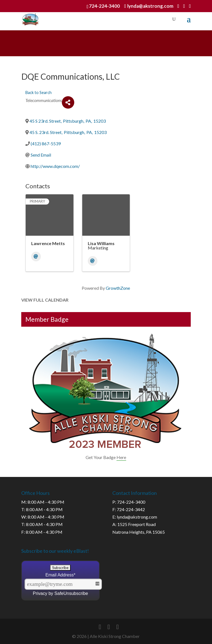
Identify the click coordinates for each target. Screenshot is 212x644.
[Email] (36, 257)
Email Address (61, 575)
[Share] (68, 102)
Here (121, 457)
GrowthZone (118, 288)
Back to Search (39, 92)
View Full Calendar (45, 300)
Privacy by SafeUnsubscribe (60, 593)
